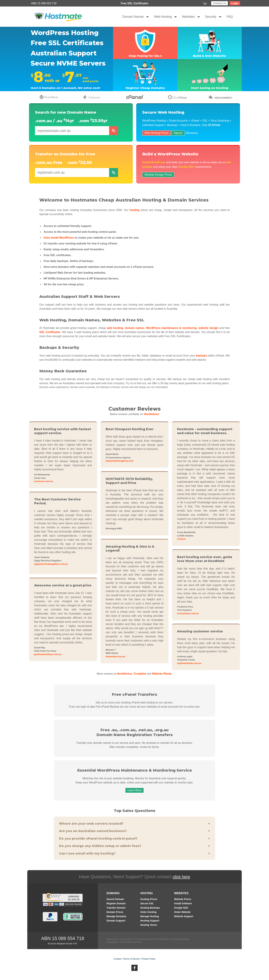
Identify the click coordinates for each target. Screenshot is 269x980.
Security (211, 17)
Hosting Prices (149, 899)
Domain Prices (115, 912)
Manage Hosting (150, 916)
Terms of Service (131, 959)
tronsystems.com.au (188, 613)
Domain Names (133, 17)
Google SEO (186, 167)
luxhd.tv (181, 539)
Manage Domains (116, 916)
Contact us (220, 3)
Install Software (183, 904)
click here (181, 877)
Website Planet (162, 674)
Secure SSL (147, 904)
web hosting (115, 328)
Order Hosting (148, 912)
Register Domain (116, 904)
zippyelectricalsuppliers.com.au (51, 564)
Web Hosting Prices (156, 133)
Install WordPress (154, 162)
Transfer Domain (116, 908)
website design (208, 328)
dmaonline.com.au (115, 657)
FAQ (230, 17)
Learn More (134, 790)
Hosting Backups (150, 908)
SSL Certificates (50, 332)
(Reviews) (192, 133)
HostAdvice (151, 414)
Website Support (184, 916)
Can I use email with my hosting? (134, 854)
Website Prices (183, 899)
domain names (135, 328)
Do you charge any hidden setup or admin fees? (134, 846)
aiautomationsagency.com (120, 461)
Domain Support (116, 921)
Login (235, 3)
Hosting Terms (149, 925)
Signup (178, 133)
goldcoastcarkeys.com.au (48, 654)
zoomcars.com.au (44, 481)
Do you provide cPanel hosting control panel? (134, 839)
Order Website (182, 912)
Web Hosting (163, 17)
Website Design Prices (158, 175)
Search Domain (115, 899)
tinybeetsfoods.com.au (189, 663)
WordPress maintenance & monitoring (171, 328)
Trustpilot (140, 674)
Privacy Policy (148, 959)
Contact (117, 959)
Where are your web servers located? (134, 824)
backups (201, 356)
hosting (134, 210)
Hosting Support (150, 921)
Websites (188, 17)
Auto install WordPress (59, 238)
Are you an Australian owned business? (134, 831)
